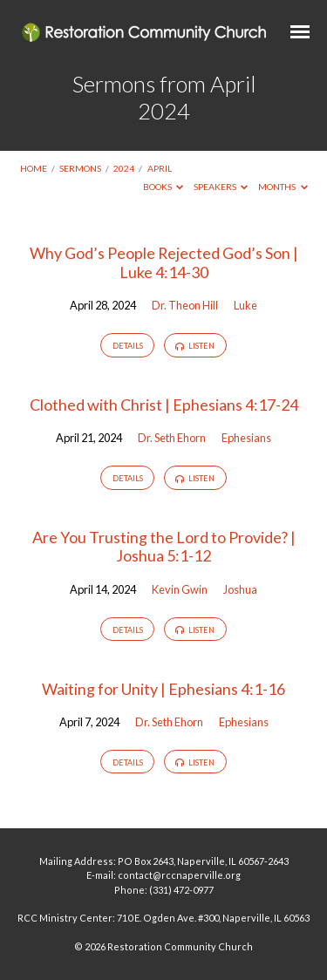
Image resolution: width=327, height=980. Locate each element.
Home (34, 168)
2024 (124, 168)
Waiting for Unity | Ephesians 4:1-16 (163, 689)
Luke (245, 305)
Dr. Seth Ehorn (172, 438)
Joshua (240, 589)
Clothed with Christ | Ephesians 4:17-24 (164, 405)
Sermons (80, 168)
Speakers (221, 187)
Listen (195, 346)
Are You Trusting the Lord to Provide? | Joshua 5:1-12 (164, 547)
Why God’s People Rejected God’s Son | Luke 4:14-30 (164, 262)
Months (283, 187)
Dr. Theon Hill (185, 305)
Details (128, 346)
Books (163, 187)
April (160, 168)
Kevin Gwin (180, 589)
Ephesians (246, 438)
